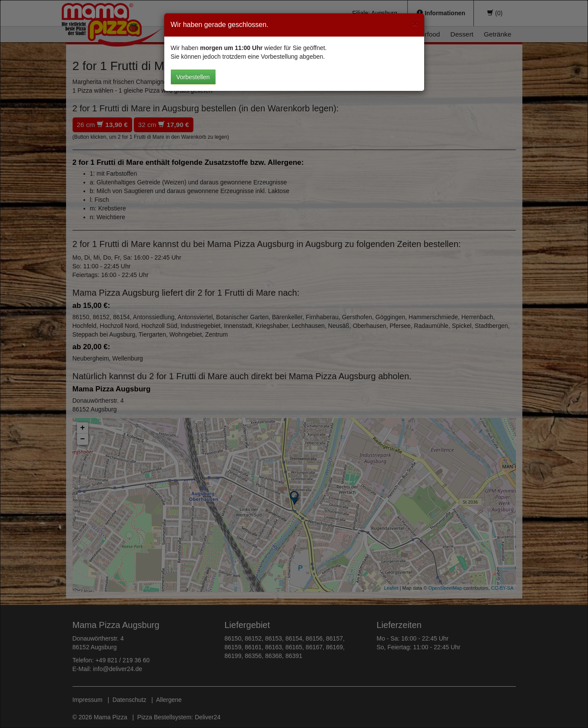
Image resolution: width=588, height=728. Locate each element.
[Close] (415, 24)
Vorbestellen (193, 77)
